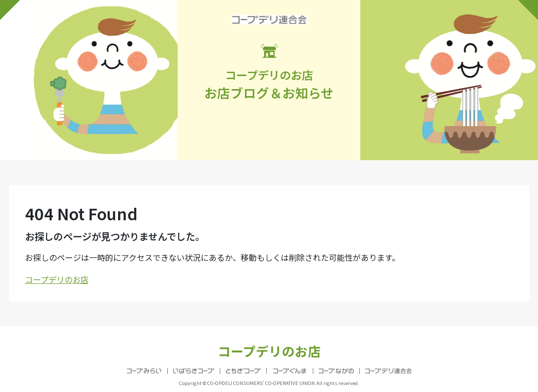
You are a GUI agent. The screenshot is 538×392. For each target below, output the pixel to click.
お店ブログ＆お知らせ (269, 73)
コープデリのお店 (57, 279)
